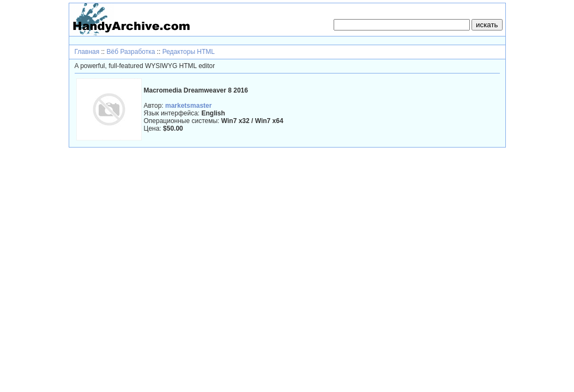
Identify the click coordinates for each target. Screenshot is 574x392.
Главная (87, 52)
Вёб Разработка (131, 52)
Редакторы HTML (189, 52)
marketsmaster (188, 106)
